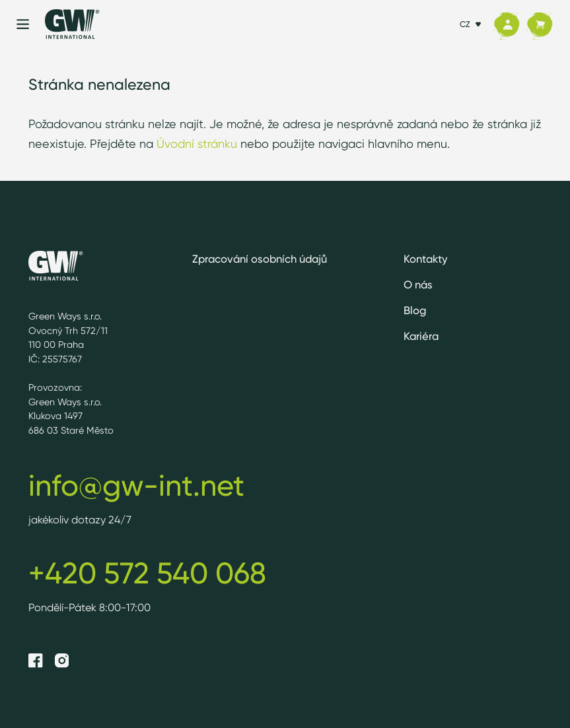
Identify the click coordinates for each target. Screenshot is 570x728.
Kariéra (421, 336)
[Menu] (23, 24)
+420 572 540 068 (147, 573)
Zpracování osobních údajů (260, 259)
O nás (418, 284)
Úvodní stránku (197, 144)
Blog (415, 310)
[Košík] (540, 24)
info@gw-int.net (136, 485)
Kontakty (426, 259)
